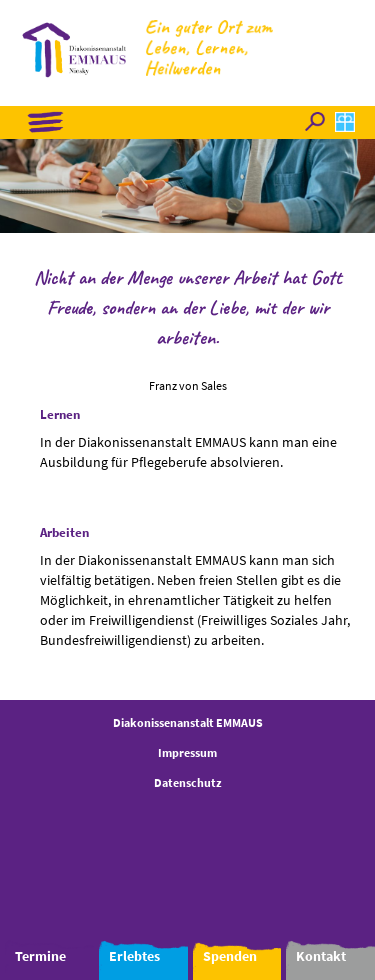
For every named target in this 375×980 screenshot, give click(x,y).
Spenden (230, 956)
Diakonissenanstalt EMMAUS (188, 722)
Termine (40, 956)
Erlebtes (134, 956)
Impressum (187, 752)
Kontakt (321, 956)
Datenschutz (188, 782)
